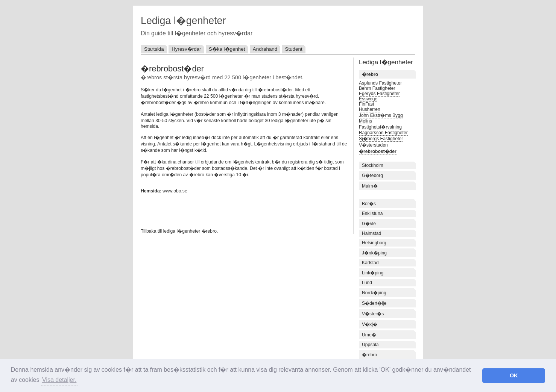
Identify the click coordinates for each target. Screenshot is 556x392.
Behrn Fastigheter (377, 88)
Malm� (370, 186)
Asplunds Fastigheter (380, 83)
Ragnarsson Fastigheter (383, 133)
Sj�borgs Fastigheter (381, 139)
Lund (367, 283)
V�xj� (370, 324)
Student (294, 49)
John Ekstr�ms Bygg (381, 115)
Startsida (154, 49)
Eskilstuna (372, 213)
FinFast (367, 104)
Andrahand (265, 49)
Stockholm (373, 165)
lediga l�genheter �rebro (190, 231)
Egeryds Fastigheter (379, 94)
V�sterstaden (373, 145)
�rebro (369, 355)
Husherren (370, 109)
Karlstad (370, 263)
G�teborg (372, 176)
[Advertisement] (229, 210)
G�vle (369, 224)
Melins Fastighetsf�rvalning (380, 124)
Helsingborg (374, 243)
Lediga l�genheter (183, 21)
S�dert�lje (374, 303)
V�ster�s (373, 314)
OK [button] (514, 375)
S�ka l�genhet (227, 49)
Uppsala (370, 345)
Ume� (369, 335)
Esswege (368, 99)
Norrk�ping (374, 293)
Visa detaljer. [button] (59, 380)
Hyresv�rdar (186, 49)
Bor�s (369, 204)
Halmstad (371, 233)
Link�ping (373, 273)
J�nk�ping (374, 253)
